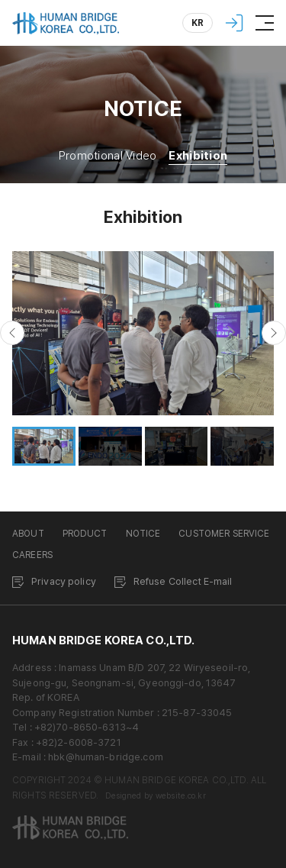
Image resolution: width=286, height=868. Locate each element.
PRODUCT (85, 534)
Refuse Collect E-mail (183, 581)
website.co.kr (181, 796)
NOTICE (143, 534)
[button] (12, 333)
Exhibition (198, 156)
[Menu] (265, 23)
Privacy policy (64, 581)
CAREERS (32, 555)
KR (198, 23)
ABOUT (28, 534)
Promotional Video (108, 156)
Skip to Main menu (0, 0)
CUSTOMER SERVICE (224, 534)
